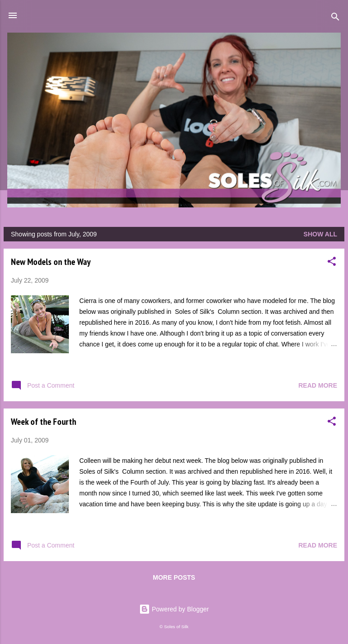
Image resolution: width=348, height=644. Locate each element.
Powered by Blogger (174, 609)
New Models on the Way (51, 262)
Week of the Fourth (43, 422)
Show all (320, 234)
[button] (332, 263)
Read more (318, 385)
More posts (174, 577)
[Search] (335, 18)
